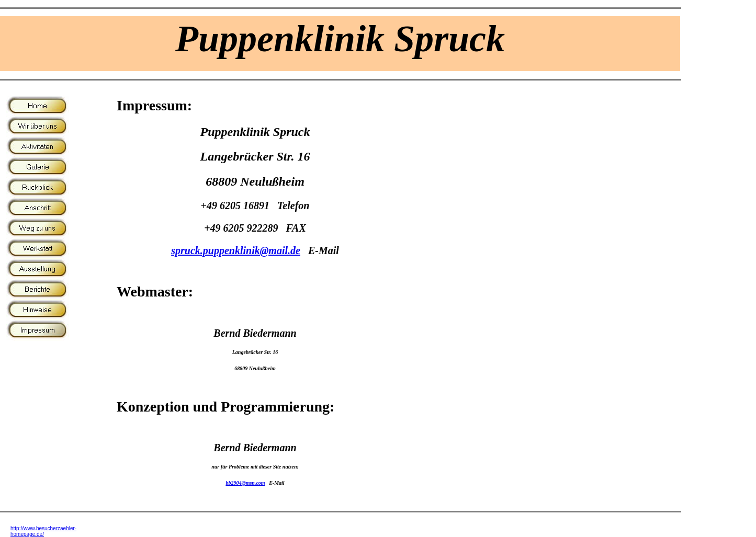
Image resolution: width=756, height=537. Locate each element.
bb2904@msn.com (245, 483)
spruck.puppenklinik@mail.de (236, 250)
